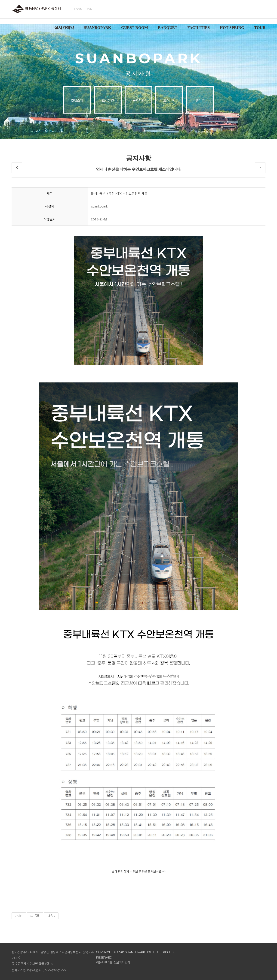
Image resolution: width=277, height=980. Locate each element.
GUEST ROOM (135, 28)
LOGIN (78, 9)
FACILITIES (199, 28)
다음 (51, 916)
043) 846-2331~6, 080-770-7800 (43, 970)
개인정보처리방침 (119, 963)
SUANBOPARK (98, 28)
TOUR (260, 28)
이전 (19, 916)
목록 (35, 916)
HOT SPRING (232, 28)
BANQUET (168, 28)
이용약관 (102, 963)
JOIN (89, 9)
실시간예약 (64, 28)
